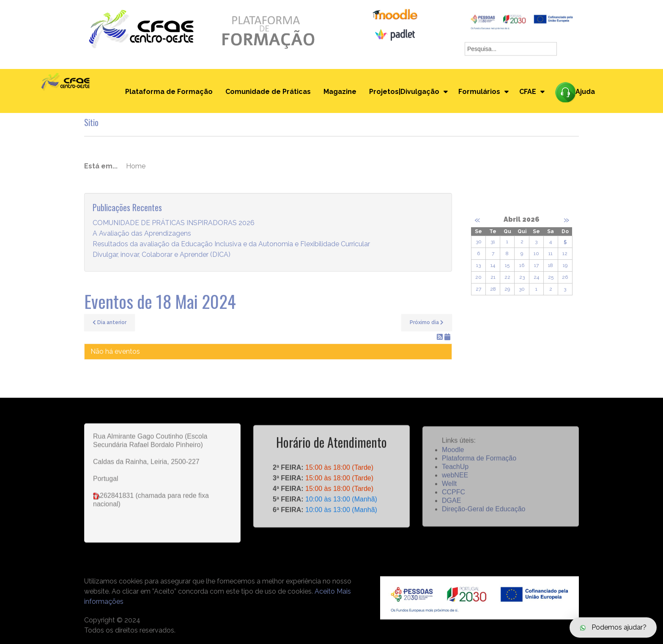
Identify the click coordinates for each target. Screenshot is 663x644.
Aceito (325, 591)
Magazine (340, 92)
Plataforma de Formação (169, 92)
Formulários (479, 92)
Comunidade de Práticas (268, 92)
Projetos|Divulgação (404, 92)
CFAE (528, 92)
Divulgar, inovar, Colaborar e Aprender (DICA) (162, 255)
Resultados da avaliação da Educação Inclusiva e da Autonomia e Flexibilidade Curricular (231, 244)
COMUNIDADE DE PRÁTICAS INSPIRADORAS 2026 (174, 223)
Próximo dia (427, 322)
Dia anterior (110, 322)
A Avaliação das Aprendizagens (142, 234)
